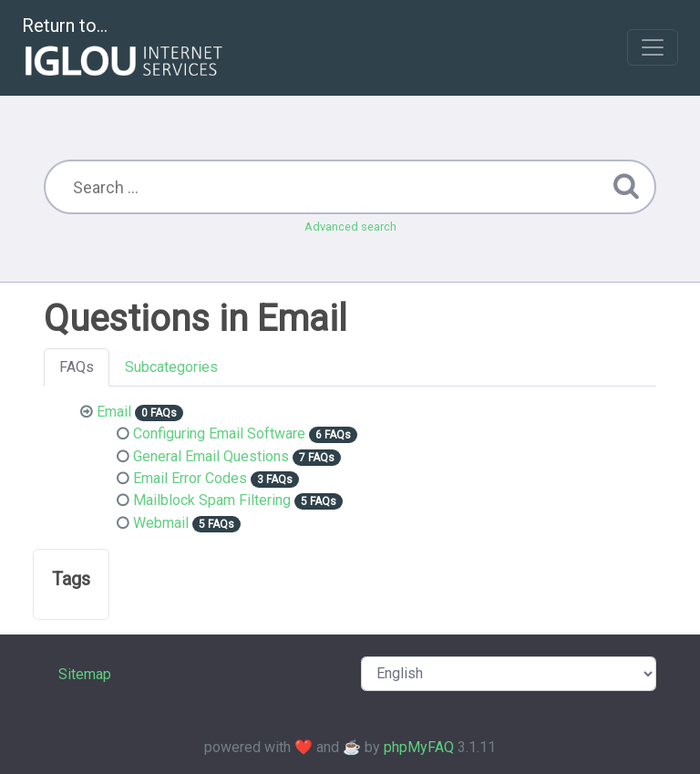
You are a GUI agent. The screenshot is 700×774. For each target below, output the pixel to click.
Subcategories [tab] (171, 367)
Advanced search (350, 227)
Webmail (161, 523)
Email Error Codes (190, 478)
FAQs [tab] (77, 367)
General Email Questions (211, 456)
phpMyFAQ (419, 747)
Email (114, 412)
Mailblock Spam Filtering (212, 500)
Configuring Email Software (219, 433)
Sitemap (85, 674)
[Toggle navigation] (653, 47)
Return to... (124, 49)
